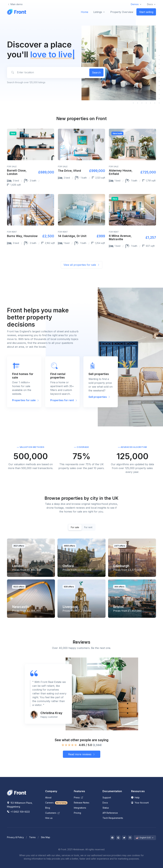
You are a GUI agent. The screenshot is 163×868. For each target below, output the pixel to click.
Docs (105, 803)
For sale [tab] (75, 527)
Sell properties (99, 397)
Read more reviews (82, 754)
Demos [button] (135, 4)
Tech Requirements (113, 818)
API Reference (110, 813)
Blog (48, 808)
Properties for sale (26, 400)
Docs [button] (150, 4)
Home (85, 12)
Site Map (46, 837)
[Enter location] (48, 72)
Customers (52, 813)
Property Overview (122, 12)
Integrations (80, 808)
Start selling (146, 12)
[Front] (17, 12)
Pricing (77, 813)
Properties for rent (64, 400)
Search (96, 73)
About (48, 797)
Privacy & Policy (15, 837)
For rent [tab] (88, 527)
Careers (56, 803)
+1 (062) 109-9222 (18, 812)
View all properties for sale (82, 265)
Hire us (49, 818)
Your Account (140, 803)
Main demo (15, 4)
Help (135, 797)
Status (106, 808)
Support (107, 797)
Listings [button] (98, 12)
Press (78, 797)
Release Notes (82, 803)
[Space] (17, 792)
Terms (32, 837)
